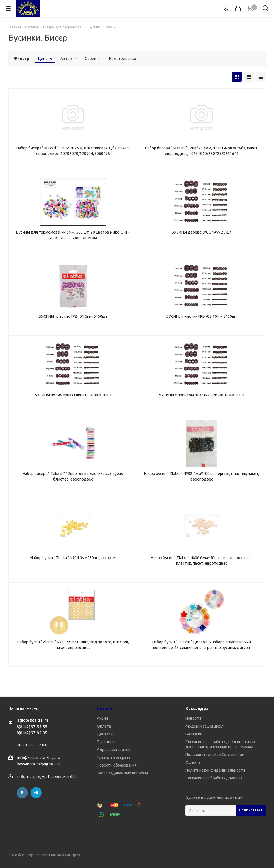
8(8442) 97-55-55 (32, 727)
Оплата (104, 726)
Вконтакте (22, 793)
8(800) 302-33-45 (33, 721)
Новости (193, 718)
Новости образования (117, 765)
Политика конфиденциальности (215, 770)
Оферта (193, 762)
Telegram (36, 793)
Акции (102, 718)
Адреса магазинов (114, 750)
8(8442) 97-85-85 (32, 733)
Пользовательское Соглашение (215, 755)
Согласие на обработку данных (214, 778)
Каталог (106, 708)
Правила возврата (114, 757)
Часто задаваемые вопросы (122, 773)
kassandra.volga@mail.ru (39, 764)
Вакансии (194, 734)
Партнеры (106, 742)
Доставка (106, 734)
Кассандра (197, 708)
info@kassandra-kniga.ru (39, 758)
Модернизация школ (205, 726)
